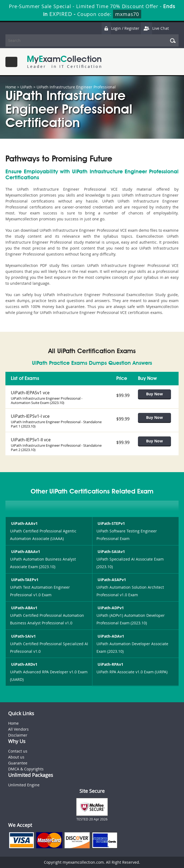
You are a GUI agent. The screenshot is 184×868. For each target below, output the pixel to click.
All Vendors (18, 729)
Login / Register (120, 28)
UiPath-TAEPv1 (24, 580)
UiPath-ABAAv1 (25, 551)
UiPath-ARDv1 (24, 664)
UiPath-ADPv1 (110, 608)
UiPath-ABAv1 (24, 608)
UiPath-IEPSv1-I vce (30, 416)
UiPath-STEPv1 (111, 523)
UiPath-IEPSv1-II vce (31, 440)
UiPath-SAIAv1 (111, 551)
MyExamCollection (64, 62)
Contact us (18, 751)
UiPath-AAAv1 (24, 523)
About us (16, 757)
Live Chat (155, 28)
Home (11, 87)
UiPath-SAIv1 (23, 636)
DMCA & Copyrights (26, 769)
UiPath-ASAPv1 (111, 580)
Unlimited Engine (24, 785)
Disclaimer (18, 735)
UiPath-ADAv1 (110, 636)
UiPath (26, 87)
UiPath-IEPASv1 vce (30, 393)
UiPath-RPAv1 (110, 664)
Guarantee (18, 763)
